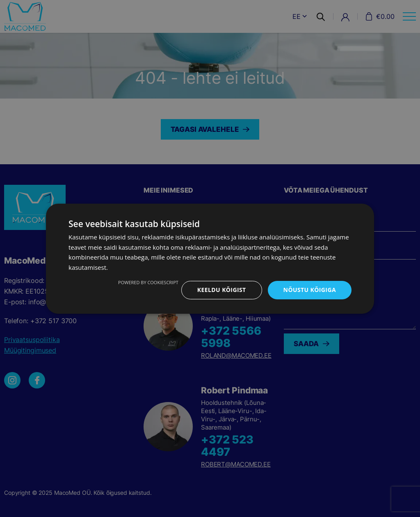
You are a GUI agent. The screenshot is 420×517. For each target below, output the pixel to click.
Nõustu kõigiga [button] (310, 290)
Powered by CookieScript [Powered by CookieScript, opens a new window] (148, 282)
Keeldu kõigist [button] (222, 290)
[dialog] (210, 258)
